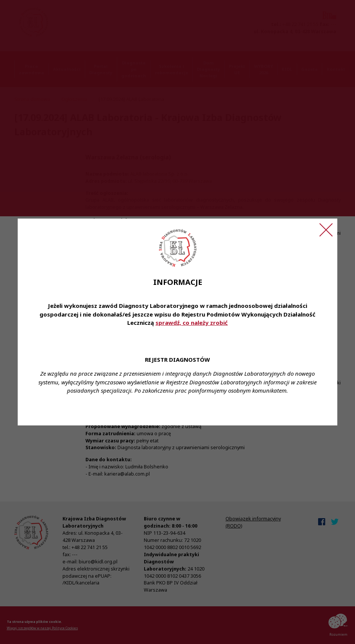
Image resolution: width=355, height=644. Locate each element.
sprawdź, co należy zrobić (192, 323)
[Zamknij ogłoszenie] (326, 230)
